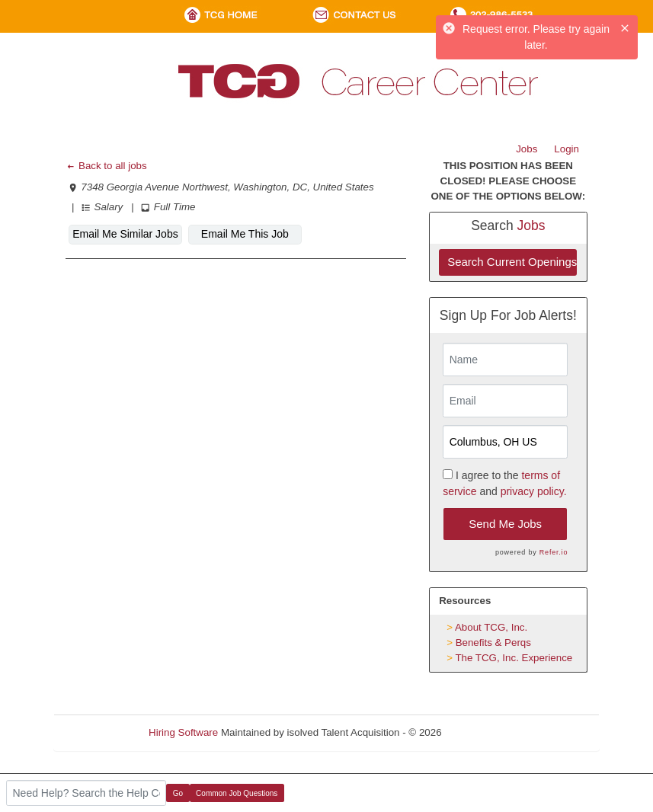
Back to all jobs (106, 166)
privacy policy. (534, 491)
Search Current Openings (512, 262)
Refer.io (554, 552)
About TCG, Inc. (491, 627)
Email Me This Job (245, 234)
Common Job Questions (237, 793)
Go (178, 793)
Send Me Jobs (505, 524)
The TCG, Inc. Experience (514, 658)
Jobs (527, 149)
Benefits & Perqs (493, 643)
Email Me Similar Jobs (125, 234)
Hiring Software (183, 732)
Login (567, 149)
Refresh (487, 732)
